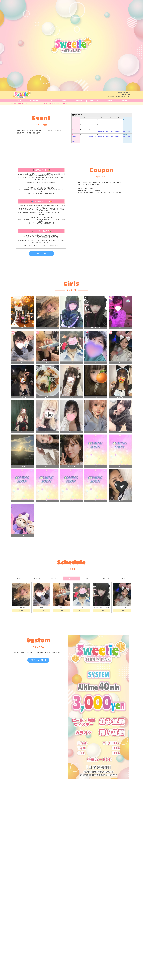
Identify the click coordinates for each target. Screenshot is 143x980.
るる (96, 403)
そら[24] (23, 473)
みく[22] (47, 438)
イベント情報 (34, 100)
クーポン (49, 100)
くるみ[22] (23, 438)
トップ (19, 100)
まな (23, 542)
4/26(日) (37, 585)
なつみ (23, 334)
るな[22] (47, 473)
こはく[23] (120, 369)
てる (71, 369)
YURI (120, 334)
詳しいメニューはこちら (38, 666)
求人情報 (109, 100)
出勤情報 (79, 100)
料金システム (94, 100)
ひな (96, 507)
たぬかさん (23, 403)
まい (23, 369)
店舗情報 (124, 100)
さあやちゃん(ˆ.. (96, 334)
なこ (47, 507)
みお (96, 473)
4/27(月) (54, 585)
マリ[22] (120, 507)
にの (71, 507)
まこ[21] (47, 403)
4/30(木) (106, 585)
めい (23, 507)
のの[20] (47, 369)
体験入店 (120, 473)
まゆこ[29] (72, 473)
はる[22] (96, 438)
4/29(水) (89, 585)
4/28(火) (71, 585)
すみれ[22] (72, 334)
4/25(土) (20, 585)
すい (96, 369)
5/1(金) (123, 585)
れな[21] (71, 438)
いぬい (120, 438)
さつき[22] (120, 403)
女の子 (64, 100)
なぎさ (72, 403)
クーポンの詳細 (41, 260)
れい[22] (47, 334)
